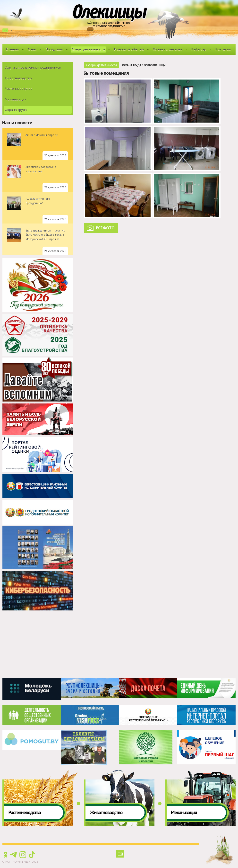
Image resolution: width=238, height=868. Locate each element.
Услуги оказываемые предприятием (33, 67)
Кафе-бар (199, 49)
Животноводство (18, 78)
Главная (12, 49)
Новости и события (129, 49)
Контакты (223, 49)
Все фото (105, 228)
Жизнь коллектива (168, 49)
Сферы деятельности (88, 49)
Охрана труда (16, 110)
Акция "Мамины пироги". (42, 135)
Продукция (54, 49)
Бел (5, 30)
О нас (32, 49)
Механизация (16, 99)
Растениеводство (19, 89)
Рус (11, 30)
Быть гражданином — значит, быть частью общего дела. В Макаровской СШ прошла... (45, 235)
